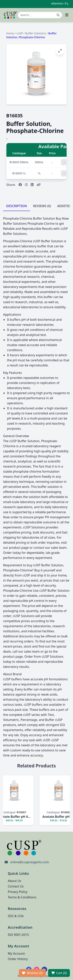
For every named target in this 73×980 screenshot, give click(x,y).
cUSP (20, 33)
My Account (16, 953)
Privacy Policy (18, 892)
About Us (15, 881)
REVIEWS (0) (42, 206)
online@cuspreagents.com (29, 862)
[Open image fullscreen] (60, 51)
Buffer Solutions (36, 33)
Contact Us (16, 886)
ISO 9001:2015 (18, 935)
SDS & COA (16, 916)
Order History (18, 959)
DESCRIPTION (17, 206)
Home (10, 33)
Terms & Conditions (22, 897)
